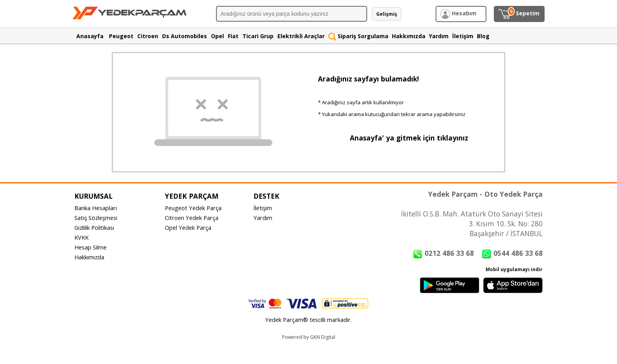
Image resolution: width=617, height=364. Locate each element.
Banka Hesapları (96, 208)
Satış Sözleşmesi (96, 218)
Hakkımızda (89, 257)
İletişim (263, 208)
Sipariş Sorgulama (358, 36)
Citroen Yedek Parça (192, 218)
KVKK (81, 237)
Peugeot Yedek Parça (193, 208)
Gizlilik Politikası (94, 227)
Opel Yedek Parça (188, 227)
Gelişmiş (387, 14)
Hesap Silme (91, 247)
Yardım (263, 218)
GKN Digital (323, 337)
